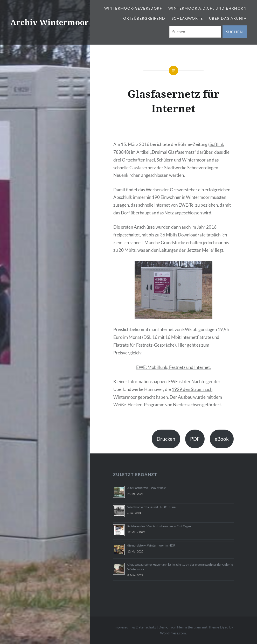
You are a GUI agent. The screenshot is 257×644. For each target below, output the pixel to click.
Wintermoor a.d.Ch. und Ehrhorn (207, 8)
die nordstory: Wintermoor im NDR (151, 545)
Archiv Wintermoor (50, 22)
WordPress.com (173, 633)
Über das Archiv (228, 18)
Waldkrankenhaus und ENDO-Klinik (152, 507)
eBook (222, 439)
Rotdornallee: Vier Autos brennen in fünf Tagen (159, 526)
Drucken (166, 439)
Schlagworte (187, 18)
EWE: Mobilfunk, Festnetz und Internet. (173, 367)
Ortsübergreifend (144, 18)
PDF (195, 439)
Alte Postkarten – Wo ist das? (147, 488)
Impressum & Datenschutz (135, 627)
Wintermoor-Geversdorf (133, 8)
